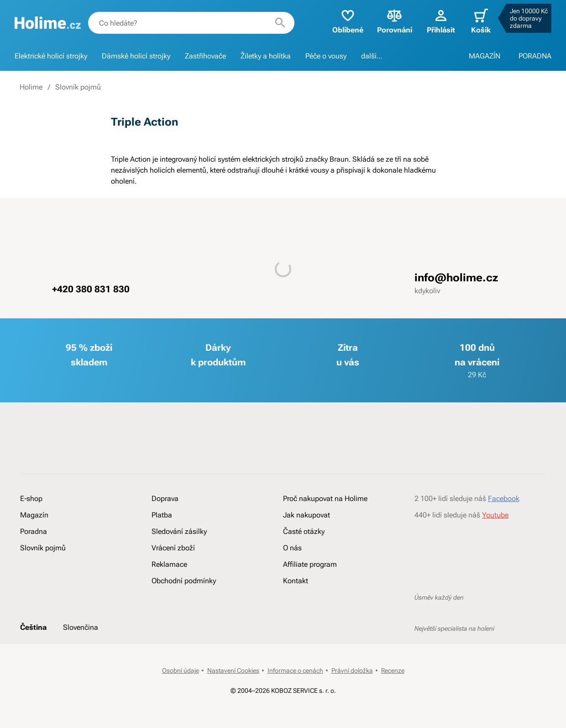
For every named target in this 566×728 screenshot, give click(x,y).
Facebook (504, 499)
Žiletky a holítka (266, 56)
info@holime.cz (456, 278)
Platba (162, 515)
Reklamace (169, 564)
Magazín (34, 515)
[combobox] (191, 23)
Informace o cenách (295, 670)
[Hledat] (280, 23)
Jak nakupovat (307, 515)
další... (372, 56)
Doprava (165, 499)
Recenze (393, 670)
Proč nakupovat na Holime (325, 499)
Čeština (33, 627)
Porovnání (395, 21)
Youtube (495, 515)
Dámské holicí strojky (136, 56)
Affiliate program (310, 564)
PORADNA (535, 56)
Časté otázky (304, 531)
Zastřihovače (205, 56)
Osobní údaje (181, 670)
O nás (292, 548)
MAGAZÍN (485, 56)
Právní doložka (352, 670)
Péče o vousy (326, 56)
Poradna (34, 531)
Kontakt (296, 581)
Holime (31, 87)
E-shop (31, 499)
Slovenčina (81, 627)
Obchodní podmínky (184, 581)
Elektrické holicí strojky (51, 56)
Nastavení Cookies (233, 670)
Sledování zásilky (179, 531)
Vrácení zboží (173, 548)
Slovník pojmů (78, 87)
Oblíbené (348, 21)
